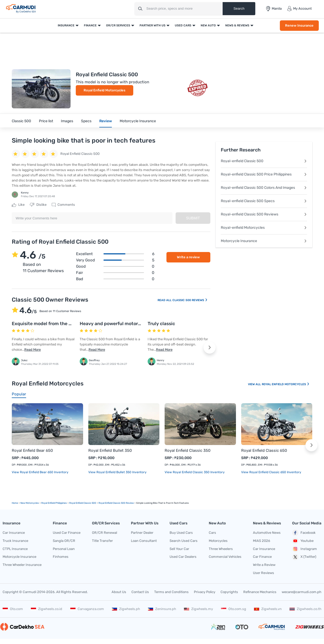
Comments (63, 205)
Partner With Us (152, 25)
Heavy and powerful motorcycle (115, 324)
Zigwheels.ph (126, 609)
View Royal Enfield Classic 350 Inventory (195, 472)
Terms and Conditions (171, 592)
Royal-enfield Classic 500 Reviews (264, 214)
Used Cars (183, 25)
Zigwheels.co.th (305, 609)
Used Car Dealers (183, 557)
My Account (299, 9)
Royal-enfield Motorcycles (264, 228)
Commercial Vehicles (225, 557)
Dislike (38, 205)
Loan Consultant (144, 541)
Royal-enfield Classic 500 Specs (264, 201)
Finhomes (61, 557)
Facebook (304, 533)
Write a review (188, 257)
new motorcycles (30, 503)
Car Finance (262, 557)
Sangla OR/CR (64, 541)
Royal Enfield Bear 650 (32, 450)
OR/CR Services (118, 25)
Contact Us (140, 592)
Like (18, 205)
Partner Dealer (142, 533)
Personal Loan (64, 549)
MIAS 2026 (262, 541)
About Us (119, 592)
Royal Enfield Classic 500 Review (116, 503)
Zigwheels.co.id (47, 609)
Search (239, 8)
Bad (115, 279)
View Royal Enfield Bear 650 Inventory (40, 472)
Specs (86, 121)
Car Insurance (14, 533)
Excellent (115, 254)
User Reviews (264, 573)
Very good (115, 260)
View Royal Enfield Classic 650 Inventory (271, 472)
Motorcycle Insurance (138, 121)
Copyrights (229, 592)
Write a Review (264, 565)
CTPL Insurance (15, 549)
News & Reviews (237, 25)
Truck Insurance (15, 541)
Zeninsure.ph (162, 609)
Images (67, 121)
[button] (210, 348)
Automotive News (267, 533)
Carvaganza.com (87, 609)
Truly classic (161, 324)
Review (106, 121)
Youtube (303, 541)
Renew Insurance (299, 25)
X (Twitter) (304, 557)
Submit (193, 218)
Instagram (305, 549)
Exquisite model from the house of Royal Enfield (64, 324)
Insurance (66, 25)
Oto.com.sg (234, 609)
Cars (212, 533)
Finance (90, 25)
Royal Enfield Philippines (54, 503)
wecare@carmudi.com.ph (302, 592)
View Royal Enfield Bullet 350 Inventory (117, 472)
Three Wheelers (221, 549)
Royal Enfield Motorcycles (105, 90)
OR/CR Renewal (105, 533)
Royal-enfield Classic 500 (264, 161)
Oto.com (13, 609)
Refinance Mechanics (260, 592)
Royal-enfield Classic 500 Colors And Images (264, 188)
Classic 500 (21, 121)
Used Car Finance (67, 533)
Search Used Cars (184, 541)
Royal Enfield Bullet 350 (110, 450)
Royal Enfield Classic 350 (188, 450)
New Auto (208, 25)
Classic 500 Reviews (190, 300)
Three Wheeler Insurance (22, 565)
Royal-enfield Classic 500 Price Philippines (264, 174)
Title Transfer (102, 541)
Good (115, 266)
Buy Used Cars (181, 533)
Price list (46, 121)
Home (15, 503)
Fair (115, 273)
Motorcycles (218, 541)
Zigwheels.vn (268, 609)
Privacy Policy (205, 592)
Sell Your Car (179, 549)
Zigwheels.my (198, 609)
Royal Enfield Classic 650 (264, 450)
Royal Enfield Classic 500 (83, 503)
